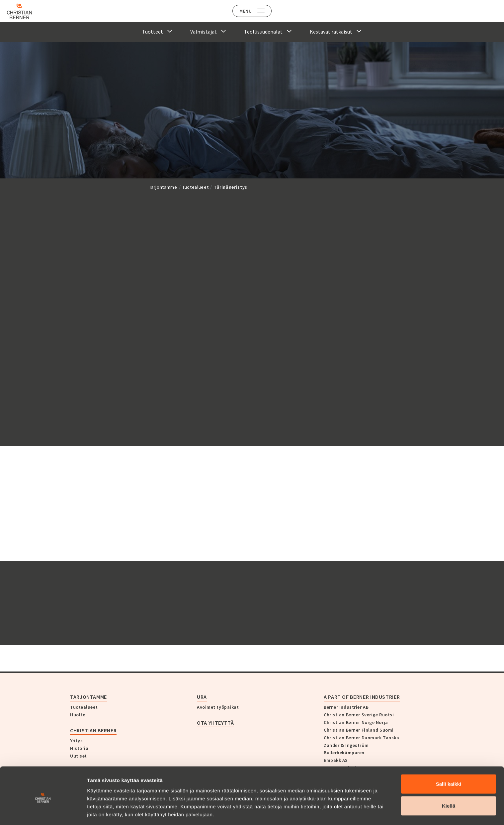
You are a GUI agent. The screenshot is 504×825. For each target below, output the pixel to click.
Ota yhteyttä (215, 723)
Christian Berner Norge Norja (356, 722)
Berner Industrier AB (346, 707)
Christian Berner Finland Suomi (359, 730)
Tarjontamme (163, 187)
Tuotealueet (195, 187)
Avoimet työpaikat (218, 707)
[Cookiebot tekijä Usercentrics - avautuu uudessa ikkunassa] (43, 812)
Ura (202, 697)
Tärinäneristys (231, 187)
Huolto (78, 715)
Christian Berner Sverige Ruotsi (359, 715)
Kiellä (449, 782)
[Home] (24, 11)
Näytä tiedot (355, 812)
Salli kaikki (449, 760)
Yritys (76, 741)
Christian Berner (93, 730)
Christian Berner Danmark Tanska (361, 738)
